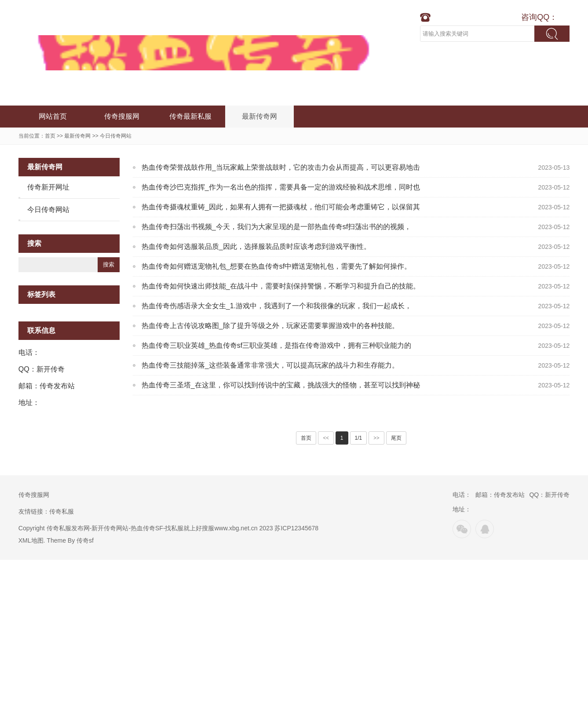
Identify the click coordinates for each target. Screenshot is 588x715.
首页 (50, 136)
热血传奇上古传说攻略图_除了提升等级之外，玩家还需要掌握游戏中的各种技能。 (270, 326)
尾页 (396, 438)
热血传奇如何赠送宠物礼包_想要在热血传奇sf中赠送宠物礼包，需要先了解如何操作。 (276, 266)
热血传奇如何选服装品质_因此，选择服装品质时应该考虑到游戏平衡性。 (256, 246)
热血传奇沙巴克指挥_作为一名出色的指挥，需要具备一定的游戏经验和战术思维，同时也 (281, 187)
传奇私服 (62, 511)
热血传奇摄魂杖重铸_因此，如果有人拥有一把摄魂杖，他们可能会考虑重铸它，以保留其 (281, 207)
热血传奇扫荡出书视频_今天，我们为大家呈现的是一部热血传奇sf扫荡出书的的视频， (276, 227)
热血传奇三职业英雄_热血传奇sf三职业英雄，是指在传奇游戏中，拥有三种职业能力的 (276, 345)
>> (376, 438)
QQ (485, 529)
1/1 (359, 438)
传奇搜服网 (122, 116)
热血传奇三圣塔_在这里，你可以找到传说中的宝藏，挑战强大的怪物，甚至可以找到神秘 (281, 385)
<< (326, 438)
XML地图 (31, 540)
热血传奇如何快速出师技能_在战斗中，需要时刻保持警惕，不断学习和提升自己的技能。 (281, 286)
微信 (462, 529)
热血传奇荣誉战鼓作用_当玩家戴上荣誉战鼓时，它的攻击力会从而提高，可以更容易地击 (281, 167)
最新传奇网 (259, 116)
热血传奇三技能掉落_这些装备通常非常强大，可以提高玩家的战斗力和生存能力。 (270, 365)
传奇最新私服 (190, 116)
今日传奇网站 (116, 136)
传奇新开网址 (48, 187)
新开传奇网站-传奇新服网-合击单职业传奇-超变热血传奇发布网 (205, 53)
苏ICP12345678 (296, 528)
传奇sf (85, 540)
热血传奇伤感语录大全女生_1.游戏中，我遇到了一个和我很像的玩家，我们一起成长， (277, 306)
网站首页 (53, 116)
